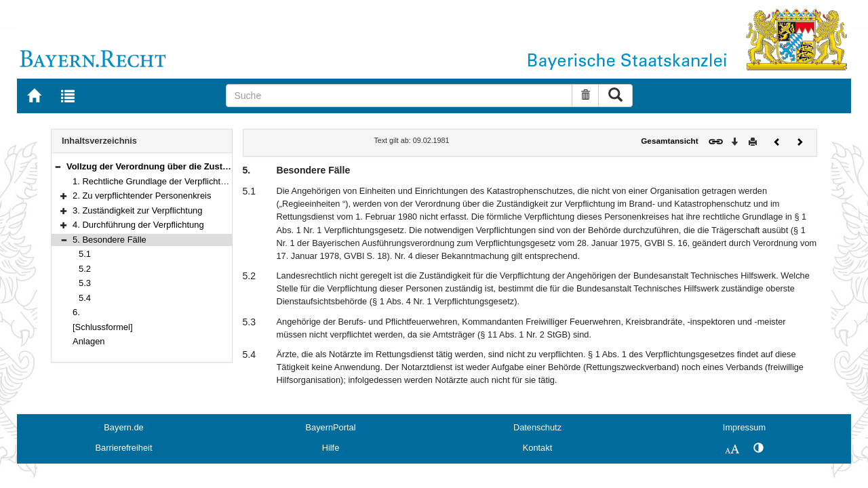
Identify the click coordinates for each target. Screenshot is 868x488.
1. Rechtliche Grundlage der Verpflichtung (154, 181)
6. (76, 312)
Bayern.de (123, 427)
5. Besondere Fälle (110, 240)
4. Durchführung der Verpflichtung (138, 225)
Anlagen (89, 341)
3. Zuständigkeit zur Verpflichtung (138, 210)
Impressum (744, 427)
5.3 (85, 283)
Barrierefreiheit (124, 448)
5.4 (85, 298)
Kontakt (537, 448)
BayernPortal (331, 427)
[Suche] (399, 96)
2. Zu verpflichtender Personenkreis (142, 196)
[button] (58, 166)
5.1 (85, 254)
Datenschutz (537, 427)
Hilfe (331, 448)
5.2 (85, 269)
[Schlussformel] (103, 327)
